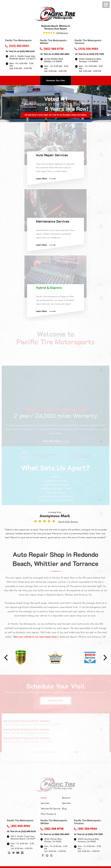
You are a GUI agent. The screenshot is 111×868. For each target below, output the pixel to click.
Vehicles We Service (51, 809)
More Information (52, 441)
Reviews (66, 798)
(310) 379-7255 (96, 54)
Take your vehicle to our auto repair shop (35, 637)
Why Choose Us (48, 814)
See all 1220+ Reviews (68, 522)
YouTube (18, 853)
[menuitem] (51, 798)
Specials (66, 803)
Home (44, 798)
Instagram (22, 853)
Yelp (51, 856)
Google (9, 853)
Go (76, 752)
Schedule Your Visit (55, 81)
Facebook (43, 856)
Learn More (41, 179)
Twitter (13, 853)
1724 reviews (62, 33)
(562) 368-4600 (62, 54)
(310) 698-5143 (27, 51)
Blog (64, 809)
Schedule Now (55, 700)
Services (45, 803)
